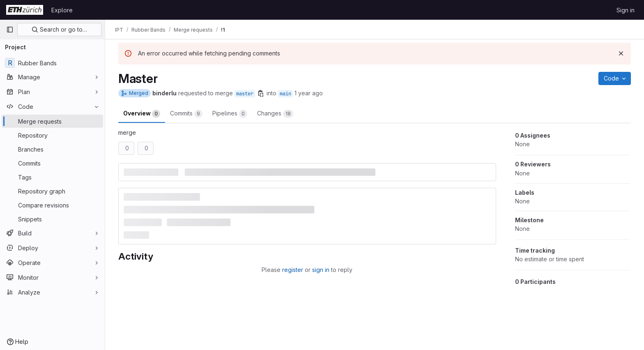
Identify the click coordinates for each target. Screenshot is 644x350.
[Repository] (52, 135)
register (293, 270)
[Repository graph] (52, 191)
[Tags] (52, 177)
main (285, 94)
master (245, 94)
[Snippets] (52, 219)
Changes (275, 114)
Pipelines (230, 114)
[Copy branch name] (261, 93)
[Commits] (52, 163)
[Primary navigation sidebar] (10, 30)
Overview (142, 114)
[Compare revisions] (52, 205)
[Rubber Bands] (52, 63)
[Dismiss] (621, 53)
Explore (62, 10)
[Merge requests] (52, 121)
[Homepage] (25, 10)
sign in (321, 270)
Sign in (626, 10)
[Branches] (52, 149)
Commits (186, 114)
